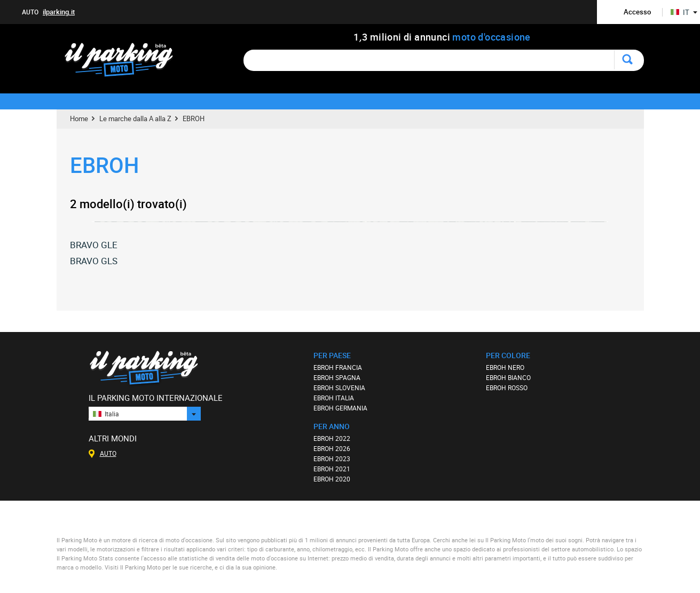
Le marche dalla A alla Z (135, 118)
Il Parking (124, 63)
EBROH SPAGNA (337, 377)
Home (79, 118)
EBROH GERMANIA (340, 408)
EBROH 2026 (332, 448)
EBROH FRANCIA (338, 367)
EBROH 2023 (332, 458)
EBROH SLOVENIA (339, 388)
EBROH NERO (505, 367)
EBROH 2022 (332, 438)
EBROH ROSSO (507, 388)
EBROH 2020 (332, 479)
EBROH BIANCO (508, 377)
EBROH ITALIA (334, 398)
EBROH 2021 (332, 469)
